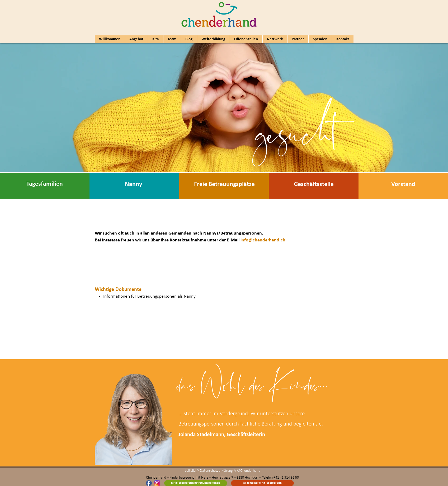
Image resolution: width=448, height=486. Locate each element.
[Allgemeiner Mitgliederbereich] (262, 483)
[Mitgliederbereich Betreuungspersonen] (196, 483)
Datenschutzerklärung (216, 471)
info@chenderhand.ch (263, 240)
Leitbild (190, 471)
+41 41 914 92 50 (286, 478)
